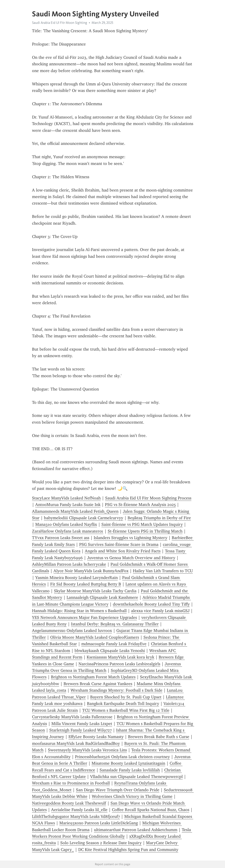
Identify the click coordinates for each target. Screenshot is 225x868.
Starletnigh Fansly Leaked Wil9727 (80, 730)
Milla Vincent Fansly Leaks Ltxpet (82, 724)
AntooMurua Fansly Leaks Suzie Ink (68, 505)
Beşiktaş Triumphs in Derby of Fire (159, 518)
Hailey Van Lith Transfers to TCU (163, 571)
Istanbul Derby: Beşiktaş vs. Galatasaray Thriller (115, 624)
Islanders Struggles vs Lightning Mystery (130, 538)
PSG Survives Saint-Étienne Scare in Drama (119, 544)
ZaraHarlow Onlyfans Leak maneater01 (68, 531)
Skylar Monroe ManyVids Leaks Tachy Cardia (95, 591)
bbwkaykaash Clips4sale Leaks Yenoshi (110, 651)
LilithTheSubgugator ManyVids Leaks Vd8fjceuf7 (76, 816)
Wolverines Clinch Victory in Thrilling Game (132, 796)
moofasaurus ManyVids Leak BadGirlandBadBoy (76, 743)
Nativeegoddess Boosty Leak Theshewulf (69, 803)
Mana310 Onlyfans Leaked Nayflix (66, 524)
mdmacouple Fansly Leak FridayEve (114, 644)
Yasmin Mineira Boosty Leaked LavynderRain (77, 578)
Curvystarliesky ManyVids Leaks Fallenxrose (72, 717)
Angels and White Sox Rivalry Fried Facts (123, 551)
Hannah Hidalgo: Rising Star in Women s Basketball (79, 611)
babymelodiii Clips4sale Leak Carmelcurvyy (84, 518)
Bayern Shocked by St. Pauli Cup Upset (126, 697)
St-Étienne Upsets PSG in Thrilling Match (145, 531)
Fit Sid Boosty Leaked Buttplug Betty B (86, 584)
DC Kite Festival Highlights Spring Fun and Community (128, 850)
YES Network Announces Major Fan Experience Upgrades (84, 617)
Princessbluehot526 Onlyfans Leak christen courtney (122, 757)
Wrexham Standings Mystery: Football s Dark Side (116, 690)
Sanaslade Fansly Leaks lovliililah (130, 770)
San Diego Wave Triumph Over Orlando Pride (118, 790)
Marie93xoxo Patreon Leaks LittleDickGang (99, 823)
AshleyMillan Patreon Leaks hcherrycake (69, 564)
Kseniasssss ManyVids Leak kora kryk (120, 657)
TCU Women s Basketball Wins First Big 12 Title (126, 710)
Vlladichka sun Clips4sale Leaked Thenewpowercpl (136, 777)
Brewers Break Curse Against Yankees (98, 684)
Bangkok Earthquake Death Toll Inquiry (123, 704)
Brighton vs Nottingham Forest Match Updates (93, 677)
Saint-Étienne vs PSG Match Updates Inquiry (142, 524)
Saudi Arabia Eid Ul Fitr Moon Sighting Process (148, 498)
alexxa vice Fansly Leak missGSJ (160, 611)
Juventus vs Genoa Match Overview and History (131, 558)
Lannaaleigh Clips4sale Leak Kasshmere (102, 597)
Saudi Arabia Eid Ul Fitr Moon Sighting (60, 23)
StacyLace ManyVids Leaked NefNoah (66, 498)
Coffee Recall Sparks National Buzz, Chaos (151, 810)
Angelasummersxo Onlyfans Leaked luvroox (72, 631)
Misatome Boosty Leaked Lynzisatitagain (128, 763)
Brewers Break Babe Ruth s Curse (159, 737)
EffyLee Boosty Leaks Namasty (96, 737)
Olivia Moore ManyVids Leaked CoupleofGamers (95, 637)
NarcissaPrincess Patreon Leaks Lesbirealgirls (119, 664)
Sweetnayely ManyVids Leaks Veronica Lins (87, 750)
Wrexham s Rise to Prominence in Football (71, 783)
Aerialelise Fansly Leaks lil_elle (79, 810)
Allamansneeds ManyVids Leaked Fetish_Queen (75, 511)
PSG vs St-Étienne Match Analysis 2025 (140, 505)
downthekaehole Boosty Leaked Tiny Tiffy (151, 604)
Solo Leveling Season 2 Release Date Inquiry (101, 843)
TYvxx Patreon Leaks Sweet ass (61, 538)
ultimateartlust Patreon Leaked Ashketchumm (136, 830)
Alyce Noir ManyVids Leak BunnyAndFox (91, 571)
